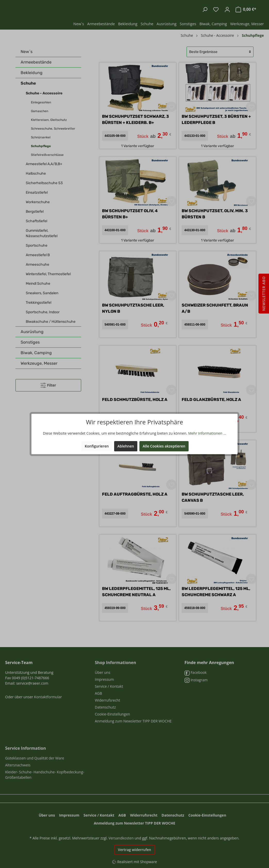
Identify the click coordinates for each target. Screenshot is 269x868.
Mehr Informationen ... (207, 433)
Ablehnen (126, 446)
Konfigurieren (97, 446)
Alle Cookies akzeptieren (164, 446)
